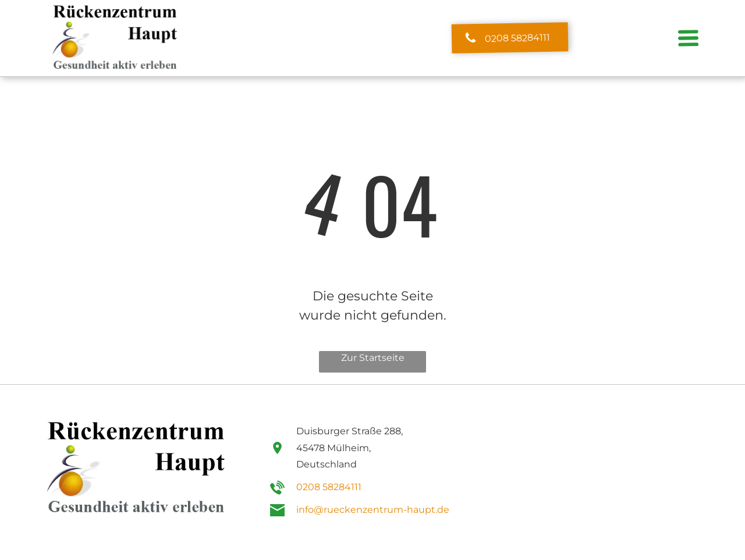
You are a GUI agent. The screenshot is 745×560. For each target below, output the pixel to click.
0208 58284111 (329, 487)
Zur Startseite (373, 358)
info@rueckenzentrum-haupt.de (373, 510)
